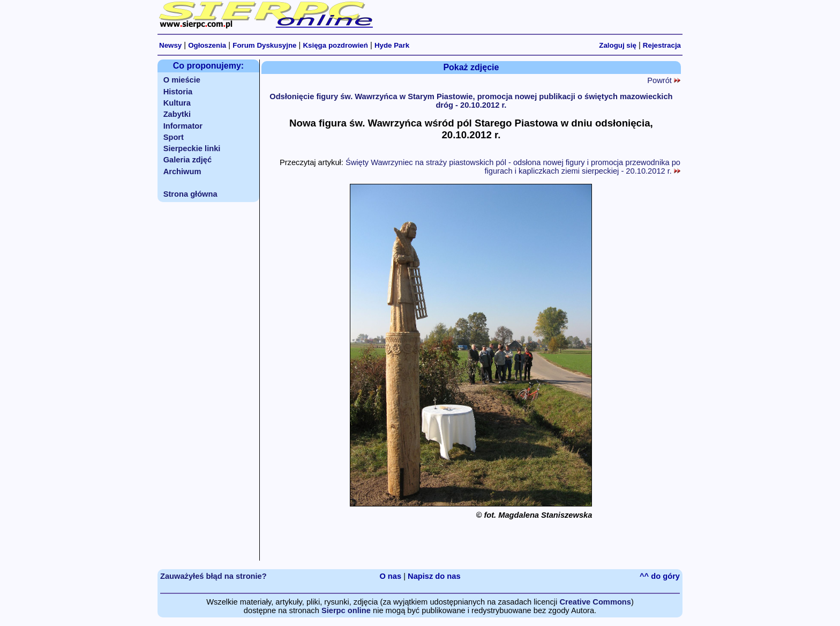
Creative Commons (595, 602)
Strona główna (190, 194)
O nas (390, 576)
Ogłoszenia (207, 45)
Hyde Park (392, 45)
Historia (178, 92)
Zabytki (177, 114)
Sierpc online (346, 610)
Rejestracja (662, 45)
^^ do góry (660, 576)
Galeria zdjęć (187, 160)
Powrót (664, 80)
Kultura (177, 103)
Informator (183, 126)
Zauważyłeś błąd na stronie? (213, 576)
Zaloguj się (618, 45)
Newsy (170, 45)
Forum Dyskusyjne (264, 45)
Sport (174, 137)
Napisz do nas (434, 576)
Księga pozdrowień (335, 45)
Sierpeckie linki (192, 148)
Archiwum (182, 172)
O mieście (182, 80)
